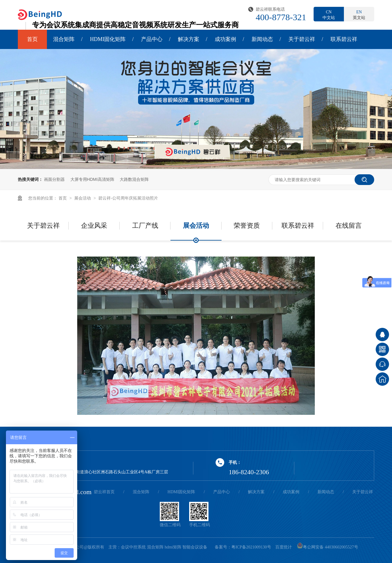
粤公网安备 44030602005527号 (328, 547)
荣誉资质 (247, 226)
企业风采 (94, 226)
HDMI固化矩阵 (108, 39)
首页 (32, 39)
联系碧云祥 (344, 39)
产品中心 (152, 39)
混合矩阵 (64, 39)
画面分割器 (54, 179)
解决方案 (189, 39)
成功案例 (225, 39)
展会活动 (83, 198)
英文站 (359, 15)
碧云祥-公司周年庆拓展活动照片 (128, 198)
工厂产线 (145, 226)
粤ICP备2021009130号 (251, 547)
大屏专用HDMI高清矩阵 (92, 179)
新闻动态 (262, 39)
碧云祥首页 (104, 492)
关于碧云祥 (302, 39)
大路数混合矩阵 (134, 179)
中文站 (329, 15)
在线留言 (349, 226)
